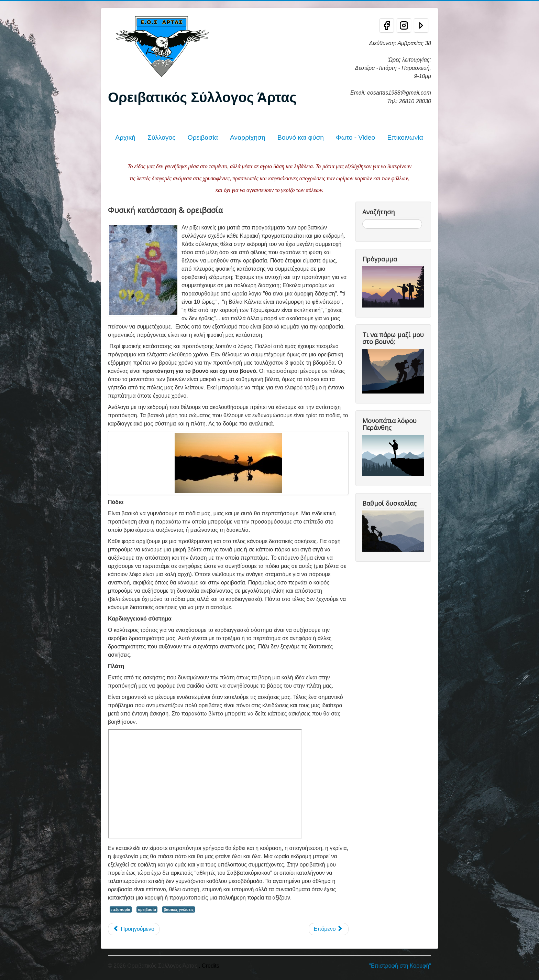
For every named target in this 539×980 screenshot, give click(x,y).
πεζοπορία (121, 909)
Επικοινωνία (405, 137)
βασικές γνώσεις (179, 909)
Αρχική (125, 137)
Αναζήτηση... (362, 219)
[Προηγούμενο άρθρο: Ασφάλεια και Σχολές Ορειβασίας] (134, 929)
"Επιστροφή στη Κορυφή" (400, 966)
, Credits (209, 966)
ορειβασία (147, 909)
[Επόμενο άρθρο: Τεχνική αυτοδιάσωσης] (329, 929)
